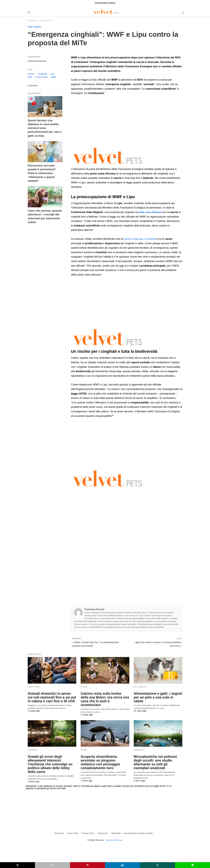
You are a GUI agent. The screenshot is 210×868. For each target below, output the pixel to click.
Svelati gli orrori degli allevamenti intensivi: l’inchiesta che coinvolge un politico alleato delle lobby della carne (52, 756)
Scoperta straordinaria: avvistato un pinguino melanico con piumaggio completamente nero (104, 756)
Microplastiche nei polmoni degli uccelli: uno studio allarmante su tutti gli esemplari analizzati (157, 756)
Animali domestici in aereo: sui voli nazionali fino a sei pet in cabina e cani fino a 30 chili (50, 697)
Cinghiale (42, 74)
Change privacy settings (105, 3)
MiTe (30, 77)
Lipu (52, 74)
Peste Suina (42, 77)
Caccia (31, 74)
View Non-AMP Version (114, 831)
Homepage (32, 21)
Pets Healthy (47, 21)
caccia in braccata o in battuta (141, 239)
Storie (84, 687)
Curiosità (33, 746)
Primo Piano (34, 687)
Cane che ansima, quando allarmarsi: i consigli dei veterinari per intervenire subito (45, 196)
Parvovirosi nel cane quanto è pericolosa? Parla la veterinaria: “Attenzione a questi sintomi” (44, 161)
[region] (96, 120)
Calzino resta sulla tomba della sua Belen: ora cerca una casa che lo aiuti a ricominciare (103, 697)
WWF (54, 77)
